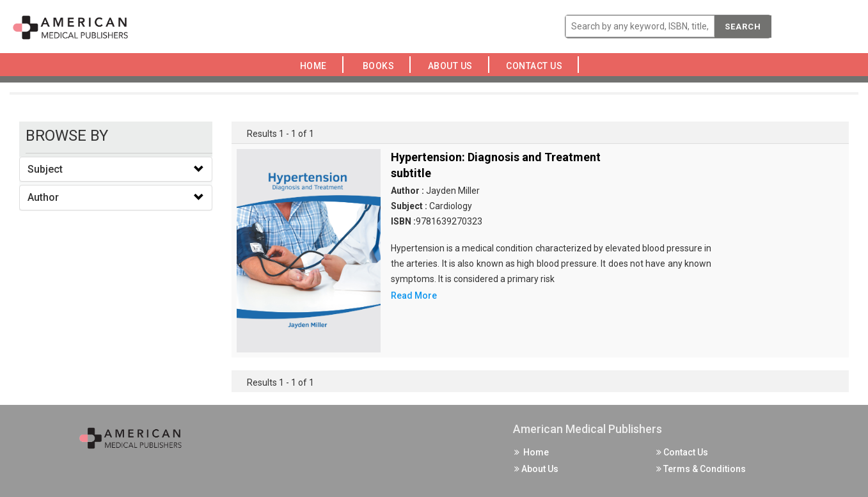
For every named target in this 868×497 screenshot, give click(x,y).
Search (743, 27)
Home (316, 66)
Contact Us (538, 66)
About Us (454, 66)
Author (43, 197)
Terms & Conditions (701, 469)
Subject (45, 169)
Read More (414, 296)
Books (381, 66)
